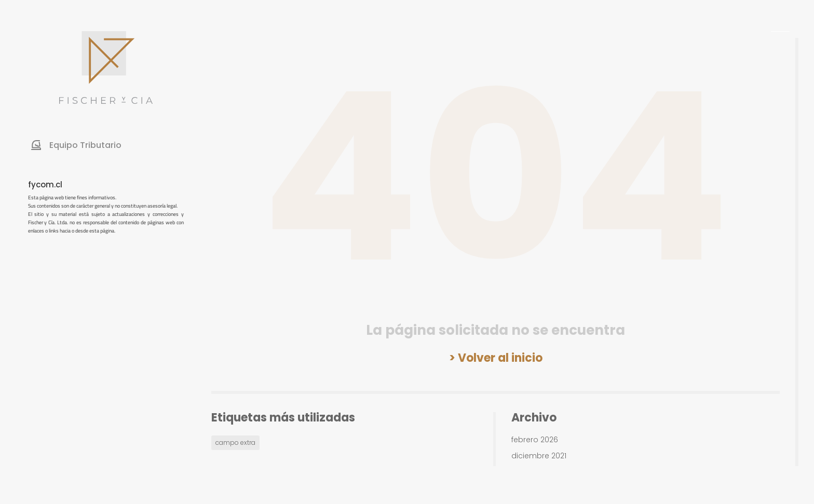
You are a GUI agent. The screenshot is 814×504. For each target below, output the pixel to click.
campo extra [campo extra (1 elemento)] (235, 442)
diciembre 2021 (539, 456)
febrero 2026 (535, 440)
